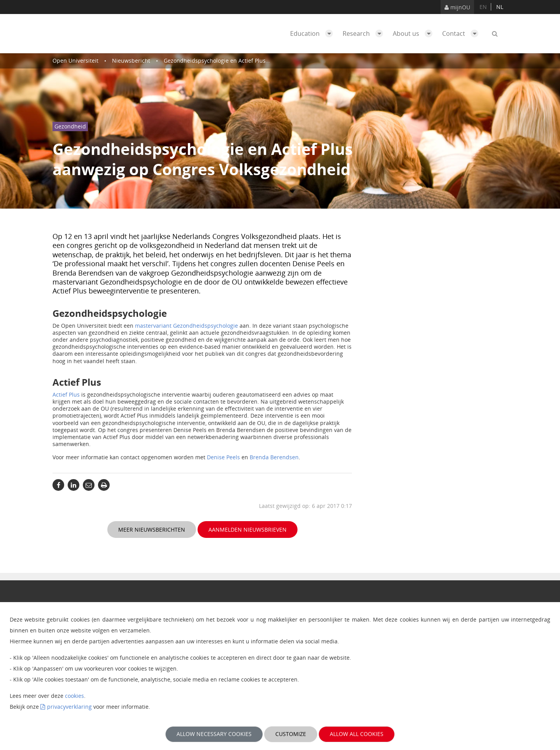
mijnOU (457, 7)
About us (415, 33)
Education (313, 33)
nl (500, 7)
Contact (462, 33)
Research (365, 33)
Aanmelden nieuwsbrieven (248, 530)
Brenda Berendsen (274, 457)
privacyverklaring (69, 707)
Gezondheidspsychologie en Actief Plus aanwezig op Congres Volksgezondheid (266, 61)
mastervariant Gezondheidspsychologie (186, 326)
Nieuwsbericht (131, 61)
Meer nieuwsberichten (152, 530)
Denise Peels (223, 457)
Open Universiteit (75, 61)
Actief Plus (66, 394)
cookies (74, 696)
